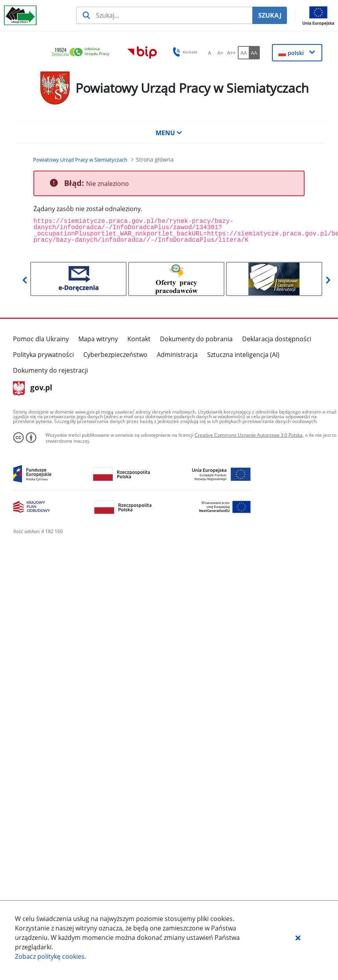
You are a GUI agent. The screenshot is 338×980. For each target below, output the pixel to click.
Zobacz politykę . (51, 956)
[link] (83, 52)
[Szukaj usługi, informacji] (164, 15)
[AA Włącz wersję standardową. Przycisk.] (243, 53)
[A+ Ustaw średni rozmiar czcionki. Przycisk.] (220, 53)
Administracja (177, 355)
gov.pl (33, 388)
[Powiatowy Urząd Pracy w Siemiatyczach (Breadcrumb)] (80, 160)
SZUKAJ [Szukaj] (270, 15)
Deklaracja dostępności (277, 339)
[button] (298, 938)
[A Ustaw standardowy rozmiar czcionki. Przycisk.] (209, 53)
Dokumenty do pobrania (196, 339)
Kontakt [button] (184, 52)
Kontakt (139, 339)
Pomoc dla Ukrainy (41, 339)
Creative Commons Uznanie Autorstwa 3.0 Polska (249, 435)
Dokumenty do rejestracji (51, 370)
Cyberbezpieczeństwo (115, 355)
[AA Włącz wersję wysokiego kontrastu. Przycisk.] (254, 53)
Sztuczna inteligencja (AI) (243, 355)
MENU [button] (169, 133)
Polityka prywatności (43, 355)
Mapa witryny (98, 339)
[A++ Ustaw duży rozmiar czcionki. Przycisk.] (231, 53)
